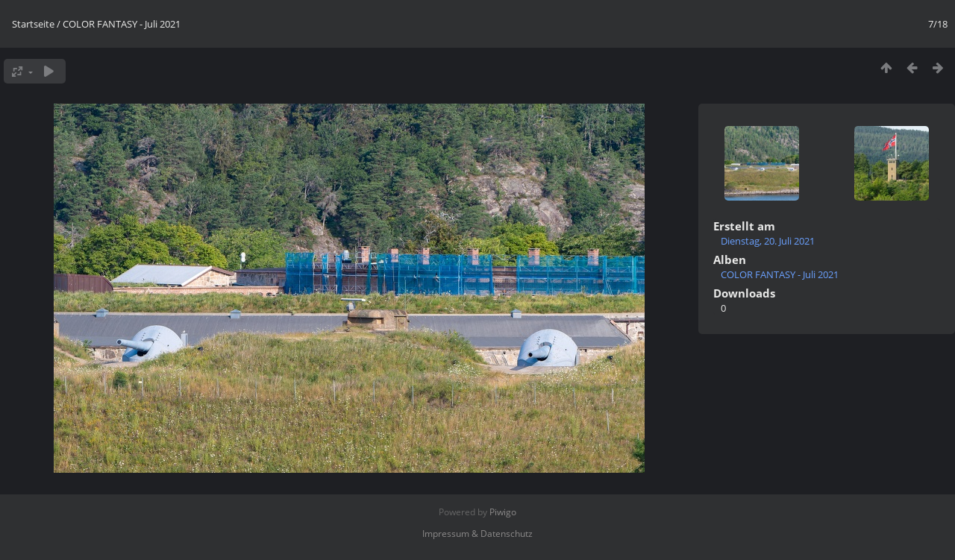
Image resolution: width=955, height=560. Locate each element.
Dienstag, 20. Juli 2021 (768, 241)
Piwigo (503, 512)
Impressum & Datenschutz (477, 534)
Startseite (33, 24)
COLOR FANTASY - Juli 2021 (122, 24)
